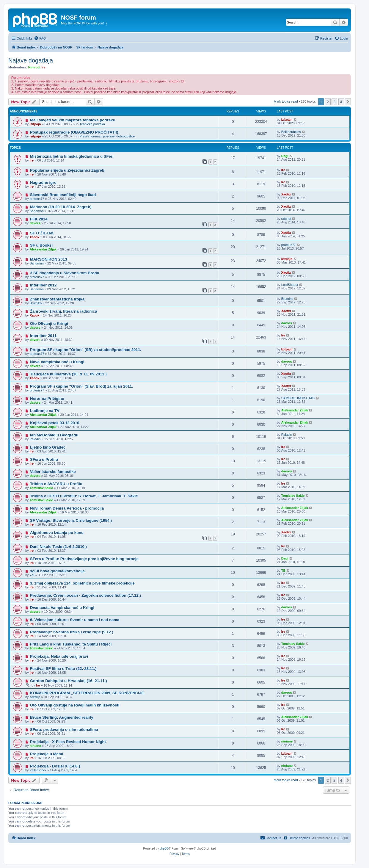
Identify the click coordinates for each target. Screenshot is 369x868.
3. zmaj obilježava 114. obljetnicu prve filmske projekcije (82, 583)
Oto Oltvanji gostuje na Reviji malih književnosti (75, 705)
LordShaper (290, 285)
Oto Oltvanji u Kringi (49, 323)
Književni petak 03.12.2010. (55, 423)
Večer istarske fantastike (53, 472)
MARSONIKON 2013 (49, 259)
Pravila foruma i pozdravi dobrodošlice (107, 136)
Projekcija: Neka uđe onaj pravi (59, 656)
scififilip (35, 697)
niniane (36, 746)
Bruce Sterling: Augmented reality (62, 717)
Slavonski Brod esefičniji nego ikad (63, 195)
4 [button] (341, 102)
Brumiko (36, 303)
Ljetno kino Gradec (48, 447)
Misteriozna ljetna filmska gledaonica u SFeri (72, 156)
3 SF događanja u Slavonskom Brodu (65, 273)
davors (35, 223)
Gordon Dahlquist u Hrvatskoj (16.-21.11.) (69, 681)
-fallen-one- (38, 770)
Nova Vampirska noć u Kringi (57, 362)
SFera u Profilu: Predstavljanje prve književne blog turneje (84, 559)
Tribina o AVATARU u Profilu (56, 484)
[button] (348, 102)
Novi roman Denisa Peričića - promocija (67, 508)
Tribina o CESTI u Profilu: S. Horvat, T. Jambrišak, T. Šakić (84, 496)
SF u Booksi (41, 245)
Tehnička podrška (92, 124)
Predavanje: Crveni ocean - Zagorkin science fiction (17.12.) (85, 595)
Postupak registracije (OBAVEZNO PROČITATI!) (74, 132)
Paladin (35, 439)
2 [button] (328, 102)
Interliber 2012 (43, 285)
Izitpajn (35, 124)
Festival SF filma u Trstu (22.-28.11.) (63, 669)
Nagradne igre (43, 182)
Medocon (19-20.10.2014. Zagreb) (61, 207)
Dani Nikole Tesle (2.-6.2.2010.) (58, 547)
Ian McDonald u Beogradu (54, 435)
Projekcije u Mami (47, 754)
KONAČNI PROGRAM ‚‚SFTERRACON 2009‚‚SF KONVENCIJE (87, 693)
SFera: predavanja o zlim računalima (64, 730)
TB (284, 571)
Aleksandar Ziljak (43, 249)
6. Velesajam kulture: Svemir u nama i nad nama (75, 620)
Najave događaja (31, 60)
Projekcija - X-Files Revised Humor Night (68, 742)
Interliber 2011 (43, 336)
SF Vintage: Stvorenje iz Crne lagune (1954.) (71, 520)
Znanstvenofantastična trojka (57, 299)
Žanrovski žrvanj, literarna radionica (64, 311)
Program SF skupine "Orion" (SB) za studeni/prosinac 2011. (86, 350)
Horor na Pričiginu (47, 398)
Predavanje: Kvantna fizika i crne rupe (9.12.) (72, 632)
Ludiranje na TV (45, 411)
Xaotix (286, 194)
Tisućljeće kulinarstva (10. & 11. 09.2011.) (68, 374)
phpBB (164, 849)
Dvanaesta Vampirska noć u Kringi (62, 608)
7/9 (32, 575)
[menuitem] (40, 38)
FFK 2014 (39, 219)
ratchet (286, 219)
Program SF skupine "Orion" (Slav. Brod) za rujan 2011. (81, 386)
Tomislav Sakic (41, 488)
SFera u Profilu (44, 459)
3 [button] (334, 102)
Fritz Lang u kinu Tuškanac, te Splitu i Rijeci (71, 644)
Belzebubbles (291, 132)
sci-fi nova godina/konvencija (57, 571)
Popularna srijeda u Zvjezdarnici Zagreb (67, 170)
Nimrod (34, 67)
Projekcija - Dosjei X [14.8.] (55, 766)
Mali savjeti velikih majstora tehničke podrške (73, 120)
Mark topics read (286, 101)
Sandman (37, 211)
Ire (43, 67)
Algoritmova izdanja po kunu (57, 533)
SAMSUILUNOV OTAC (298, 398)
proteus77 (37, 199)
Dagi (285, 156)
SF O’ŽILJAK (42, 233)
